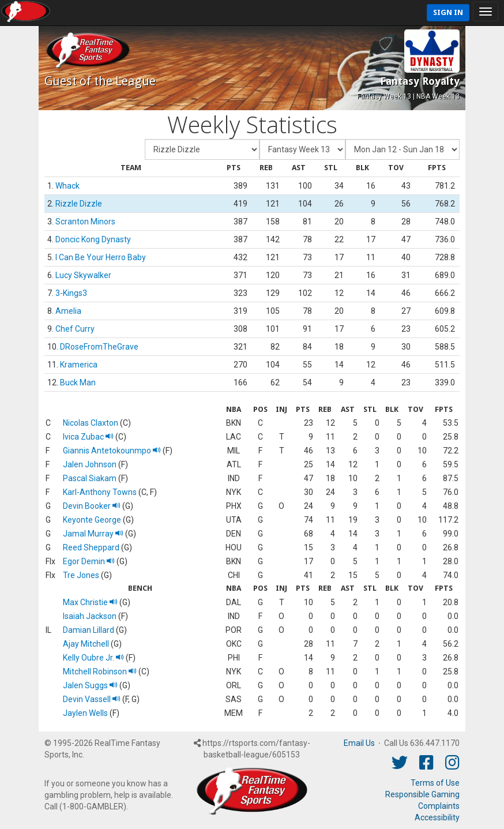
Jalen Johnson (90, 464)
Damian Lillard (89, 630)
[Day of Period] (403, 149)
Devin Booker (92, 506)
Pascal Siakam (90, 478)
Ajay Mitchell (86, 644)
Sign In (448, 12)
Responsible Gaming (422, 794)
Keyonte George (92, 520)
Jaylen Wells (85, 713)
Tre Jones (81, 575)
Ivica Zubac (88, 437)
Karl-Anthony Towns (100, 492)
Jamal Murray (93, 534)
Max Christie (90, 602)
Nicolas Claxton (91, 423)
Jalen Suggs (90, 685)
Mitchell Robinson (100, 672)
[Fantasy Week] (302, 149)
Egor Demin (89, 561)
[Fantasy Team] (202, 149)
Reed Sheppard (91, 547)
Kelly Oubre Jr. (93, 658)
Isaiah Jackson (90, 616)
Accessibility (437, 817)
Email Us (359, 743)
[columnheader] (131, 168)
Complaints (439, 806)
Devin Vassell (92, 699)
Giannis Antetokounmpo (112, 451)
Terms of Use (435, 783)
